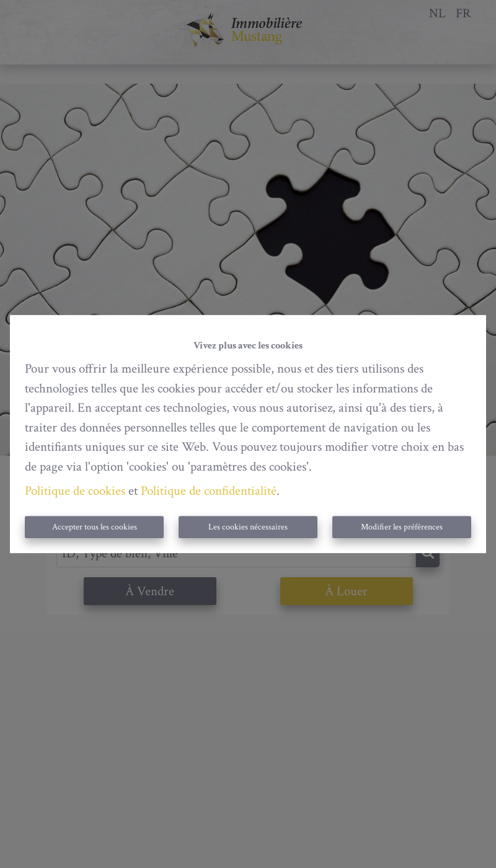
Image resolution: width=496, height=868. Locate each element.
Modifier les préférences (402, 527)
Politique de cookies (75, 491)
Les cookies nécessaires (248, 527)
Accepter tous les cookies (95, 527)
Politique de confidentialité (209, 491)
